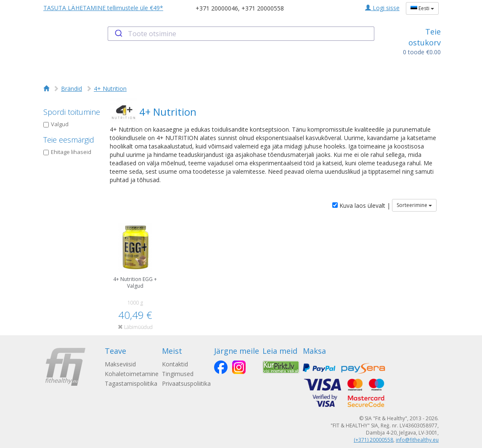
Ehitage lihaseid (67, 152)
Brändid (72, 89)
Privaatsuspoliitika (186, 383)
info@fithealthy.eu (417, 440)
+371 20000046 (217, 8)
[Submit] (118, 34)
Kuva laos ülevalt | (361, 205)
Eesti (422, 8)
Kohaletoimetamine (132, 374)
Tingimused (178, 374)
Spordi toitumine (72, 112)
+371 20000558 (263, 8)
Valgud (56, 124)
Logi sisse (382, 8)
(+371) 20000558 (373, 440)
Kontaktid (175, 364)
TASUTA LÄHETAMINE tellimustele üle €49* (103, 8)
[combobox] (241, 34)
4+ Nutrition (110, 89)
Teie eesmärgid (69, 140)
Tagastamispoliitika (131, 383)
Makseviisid (120, 364)
